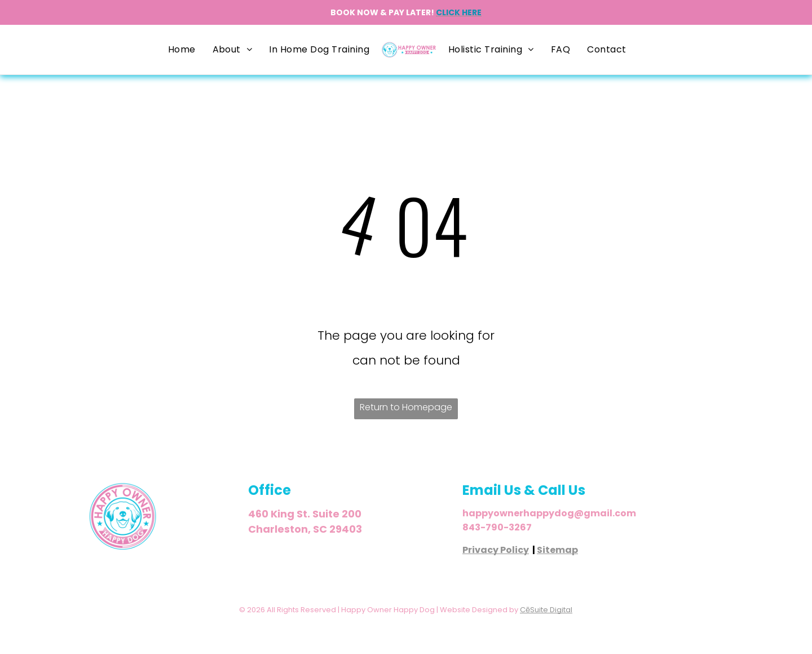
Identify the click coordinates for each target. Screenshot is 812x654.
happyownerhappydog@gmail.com (549, 513)
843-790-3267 (497, 527)
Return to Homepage (406, 407)
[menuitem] (182, 50)
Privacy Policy (496, 550)
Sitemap (557, 550)
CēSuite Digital (546, 610)
